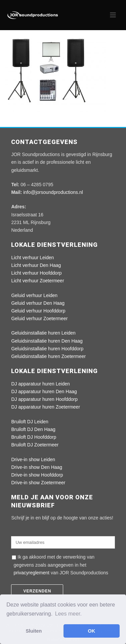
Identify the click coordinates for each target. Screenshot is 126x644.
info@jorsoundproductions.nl (53, 192)
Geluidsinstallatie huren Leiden (43, 333)
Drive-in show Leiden (33, 459)
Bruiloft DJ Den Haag (33, 429)
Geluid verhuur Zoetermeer (39, 318)
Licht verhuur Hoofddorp (36, 273)
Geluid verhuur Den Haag (38, 303)
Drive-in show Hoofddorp (37, 475)
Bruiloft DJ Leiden (30, 422)
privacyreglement (31, 573)
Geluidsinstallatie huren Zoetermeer (48, 356)
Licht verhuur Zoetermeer (37, 281)
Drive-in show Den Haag (37, 467)
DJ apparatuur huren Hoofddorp (44, 399)
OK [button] (92, 631)
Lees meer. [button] (68, 614)
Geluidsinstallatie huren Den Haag (47, 341)
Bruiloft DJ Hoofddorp (34, 437)
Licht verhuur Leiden (32, 258)
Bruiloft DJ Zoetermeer (35, 445)
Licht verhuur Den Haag (36, 265)
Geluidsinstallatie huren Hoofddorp (47, 349)
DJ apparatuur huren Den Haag (44, 391)
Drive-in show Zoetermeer (38, 483)
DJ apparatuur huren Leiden (40, 384)
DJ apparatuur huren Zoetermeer (46, 407)
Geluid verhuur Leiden (34, 295)
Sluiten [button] (34, 631)
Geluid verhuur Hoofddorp (38, 311)
